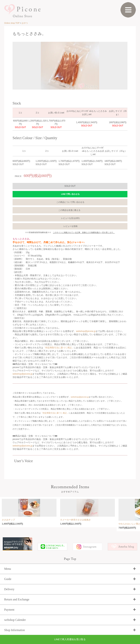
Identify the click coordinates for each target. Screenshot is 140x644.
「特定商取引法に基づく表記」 (59, 348)
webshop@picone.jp (86, 331)
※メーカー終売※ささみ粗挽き (75, 520)
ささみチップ (8, 520)
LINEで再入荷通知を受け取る (70, 639)
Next (130, 65)
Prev (10, 65)
